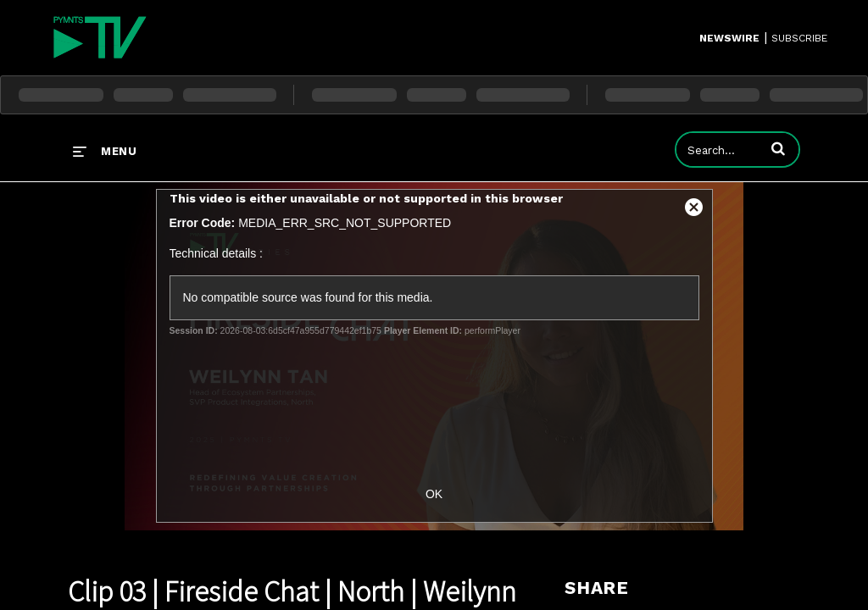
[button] (778, 148)
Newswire (729, 38)
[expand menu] (105, 151)
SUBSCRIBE (799, 38)
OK (434, 494)
